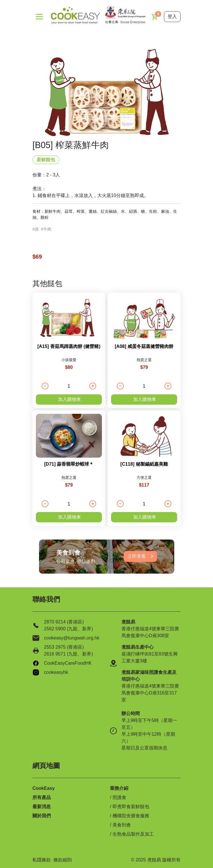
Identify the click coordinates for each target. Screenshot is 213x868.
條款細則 (63, 860)
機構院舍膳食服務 (131, 816)
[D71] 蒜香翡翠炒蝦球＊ (69, 464)
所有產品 (42, 797)
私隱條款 (42, 860)
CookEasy (43, 788)
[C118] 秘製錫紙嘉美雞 (144, 464)
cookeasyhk (56, 672)
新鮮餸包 (46, 160)
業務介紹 (119, 788)
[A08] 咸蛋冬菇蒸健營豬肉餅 (144, 346)
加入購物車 (69, 399)
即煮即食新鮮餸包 (131, 807)
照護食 (119, 797)
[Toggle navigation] (39, 17)
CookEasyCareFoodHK (68, 663)
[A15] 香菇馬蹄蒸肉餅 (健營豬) (69, 346)
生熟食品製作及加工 (133, 834)
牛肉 (47, 229)
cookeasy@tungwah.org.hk (72, 638)
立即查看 (140, 556)
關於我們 (42, 816)
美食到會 (122, 825)
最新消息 (42, 807)
